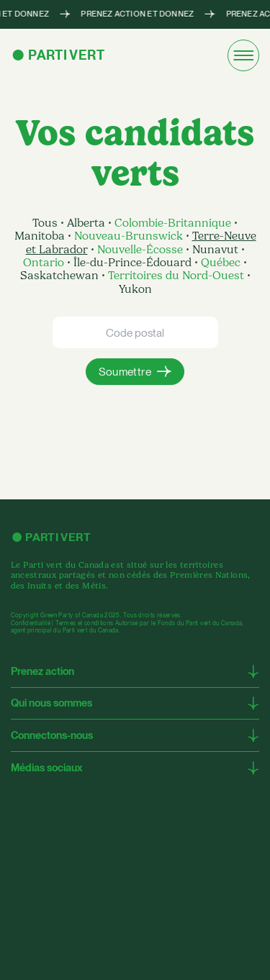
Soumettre (125, 372)
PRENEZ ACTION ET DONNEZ (137, 15)
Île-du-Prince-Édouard (132, 263)
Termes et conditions (84, 623)
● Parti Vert (58, 55)
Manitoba (41, 236)
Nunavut (215, 250)
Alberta (87, 223)
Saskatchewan (61, 276)
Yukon (135, 289)
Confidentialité (31, 623)
